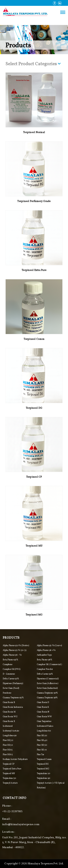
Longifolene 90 (10, 736)
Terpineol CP (34, 477)
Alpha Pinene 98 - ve (12, 655)
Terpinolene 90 (44, 778)
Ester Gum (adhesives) (48, 683)
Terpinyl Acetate (10, 783)
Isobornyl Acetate (11, 731)
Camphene (8, 665)
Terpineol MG (34, 615)
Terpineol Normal (34, 132)
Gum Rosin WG (10, 717)
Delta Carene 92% (45, 674)
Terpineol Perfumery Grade (34, 201)
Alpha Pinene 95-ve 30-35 (15, 650)
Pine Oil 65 (8, 750)
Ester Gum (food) (11, 688)
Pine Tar (41, 755)
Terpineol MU (34, 546)
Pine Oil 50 (8, 745)
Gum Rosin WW (44, 717)
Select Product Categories (33, 64)
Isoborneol (8, 726)
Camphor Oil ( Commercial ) (49, 665)
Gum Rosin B (9, 702)
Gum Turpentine (44, 721)
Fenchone (7, 693)
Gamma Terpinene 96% (47, 698)
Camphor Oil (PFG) (12, 669)
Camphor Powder (45, 669)
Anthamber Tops (44, 655)
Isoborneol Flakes (45, 726)
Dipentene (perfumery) (13, 683)
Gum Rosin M (9, 712)
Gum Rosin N (43, 712)
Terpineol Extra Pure (34, 270)
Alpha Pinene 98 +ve (46, 650)
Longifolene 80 (44, 731)
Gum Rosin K (43, 707)
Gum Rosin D (43, 702)
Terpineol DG (34, 408)
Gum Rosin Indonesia (13, 707)
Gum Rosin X (9, 721)
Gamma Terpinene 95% (13, 698)
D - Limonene (9, 674)
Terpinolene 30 (9, 778)
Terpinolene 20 (44, 774)
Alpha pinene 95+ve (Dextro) (16, 646)
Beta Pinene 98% (45, 660)
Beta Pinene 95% (10, 660)
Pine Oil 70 (42, 750)
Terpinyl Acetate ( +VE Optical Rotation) (51, 785)
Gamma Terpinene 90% (47, 693)
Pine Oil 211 (42, 736)
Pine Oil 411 (42, 740)
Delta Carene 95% (11, 679)
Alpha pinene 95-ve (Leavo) (49, 646)
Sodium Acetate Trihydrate (15, 759)
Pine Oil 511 (42, 745)
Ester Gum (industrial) (47, 688)
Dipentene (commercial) (48, 679)
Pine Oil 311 (8, 740)
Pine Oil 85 (8, 755)
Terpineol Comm (34, 339)
